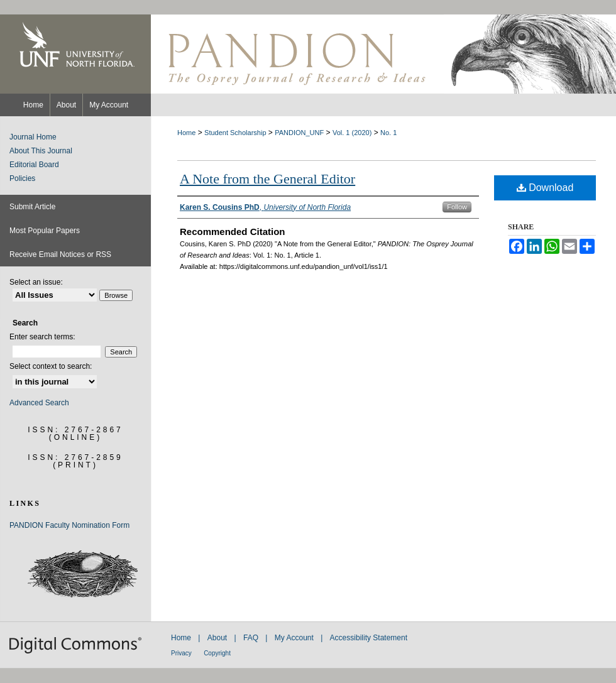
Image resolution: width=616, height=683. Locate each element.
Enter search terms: (42, 337)
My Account (294, 638)
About (217, 638)
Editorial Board (34, 165)
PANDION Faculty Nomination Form (69, 525)
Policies (22, 178)
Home (186, 133)
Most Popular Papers (45, 231)
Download (545, 188)
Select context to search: (51, 366)
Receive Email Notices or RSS (60, 254)
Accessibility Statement (369, 638)
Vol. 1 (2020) (352, 133)
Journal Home (33, 137)
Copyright (217, 653)
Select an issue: (36, 282)
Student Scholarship (235, 133)
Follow (457, 207)
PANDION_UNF (299, 133)
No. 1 (388, 133)
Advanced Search (39, 403)
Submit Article (32, 207)
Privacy (181, 653)
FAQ (251, 638)
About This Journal (41, 151)
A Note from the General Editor (267, 179)
